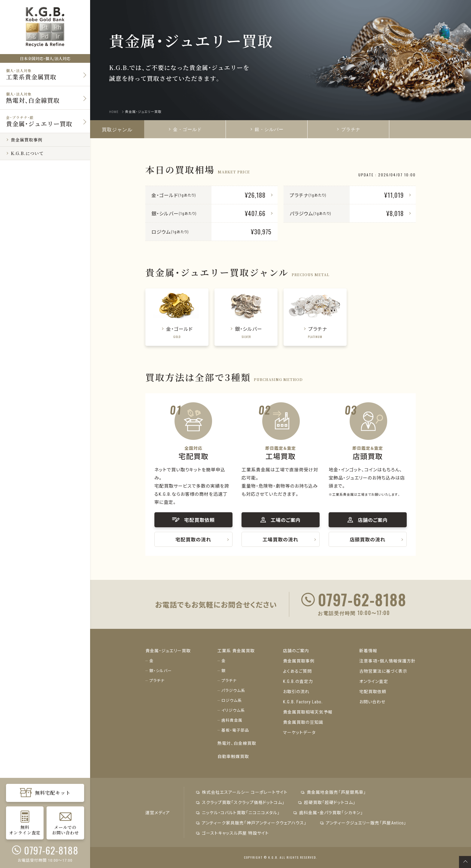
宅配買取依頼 (373, 691)
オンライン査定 (374, 681)
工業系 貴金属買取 (236, 650)
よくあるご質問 (297, 671)
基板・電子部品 (235, 730)
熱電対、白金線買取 (237, 743)
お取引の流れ (296, 691)
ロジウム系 (232, 700)
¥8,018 (395, 213)
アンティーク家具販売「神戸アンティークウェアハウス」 (251, 823)
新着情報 (368, 650)
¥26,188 (255, 195)
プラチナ (348, 129)
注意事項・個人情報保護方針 (387, 661)
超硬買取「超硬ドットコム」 (327, 802)
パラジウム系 (233, 690)
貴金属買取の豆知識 (303, 722)
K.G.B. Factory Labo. (303, 702)
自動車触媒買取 (233, 756)
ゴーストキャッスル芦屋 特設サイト (232, 833)
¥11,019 (394, 195)
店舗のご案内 (296, 650)
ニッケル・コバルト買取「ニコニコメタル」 (238, 812)
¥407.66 (255, 213)
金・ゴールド (185, 129)
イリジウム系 (233, 710)
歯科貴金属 (232, 720)
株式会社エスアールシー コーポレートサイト (242, 792)
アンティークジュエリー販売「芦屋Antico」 (363, 823)
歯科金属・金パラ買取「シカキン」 (328, 812)
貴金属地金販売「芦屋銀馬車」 (334, 792)
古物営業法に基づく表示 (383, 671)
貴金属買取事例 (299, 661)
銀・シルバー (267, 129)
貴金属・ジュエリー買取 (168, 650)
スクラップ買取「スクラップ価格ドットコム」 (240, 802)
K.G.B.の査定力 (298, 681)
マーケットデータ (299, 732)
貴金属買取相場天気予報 (308, 712)
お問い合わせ (372, 702)
